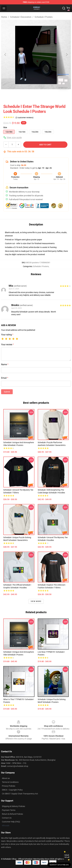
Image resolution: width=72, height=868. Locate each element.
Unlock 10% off (67, 856)
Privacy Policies (9, 786)
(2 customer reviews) (24, 118)
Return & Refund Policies (12, 814)
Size (5, 127)
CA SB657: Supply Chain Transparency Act (20, 794)
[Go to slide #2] (43, 95)
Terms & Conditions (10, 782)
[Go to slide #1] (29, 95)
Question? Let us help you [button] (59, 865)
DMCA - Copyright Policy (12, 790)
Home (4, 17)
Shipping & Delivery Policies (13, 806)
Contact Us (7, 818)
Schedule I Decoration (21, 17)
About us (6, 778)
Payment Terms (9, 810)
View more (36, 601)
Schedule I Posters (44, 17)
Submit (7, 392)
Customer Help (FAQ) (11, 822)
